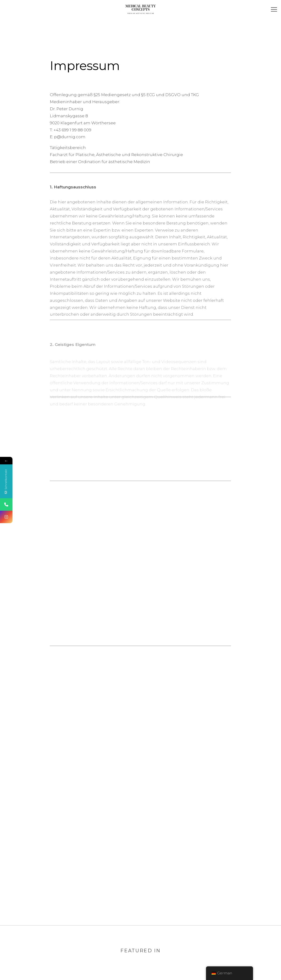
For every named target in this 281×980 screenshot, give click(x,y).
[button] (274, 10)
